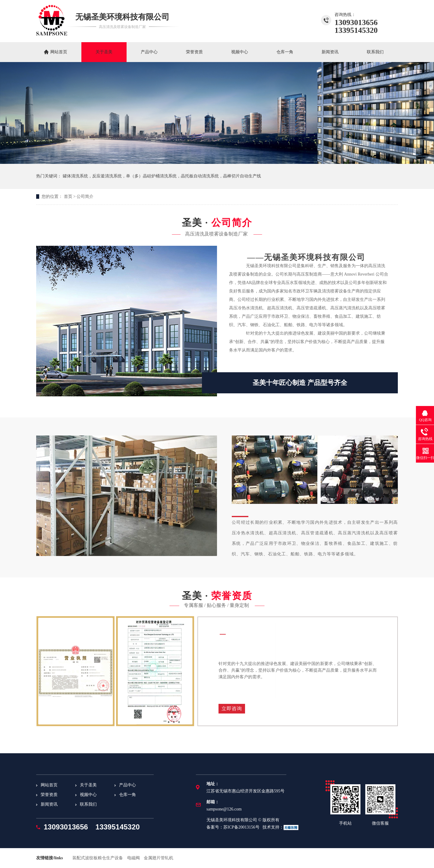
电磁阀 (134, 858)
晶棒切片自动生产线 (242, 176)
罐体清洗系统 (75, 176)
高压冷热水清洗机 (246, 308)
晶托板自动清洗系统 (200, 176)
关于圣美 (104, 52)
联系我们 (375, 52)
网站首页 (59, 52)
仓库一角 (285, 52)
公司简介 (85, 197)
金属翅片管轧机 (159, 858)
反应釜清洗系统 (107, 176)
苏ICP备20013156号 (241, 827)
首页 (68, 197)
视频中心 (240, 52)
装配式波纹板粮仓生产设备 (98, 858)
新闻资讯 (330, 52)
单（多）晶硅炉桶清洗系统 (151, 176)
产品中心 (149, 52)
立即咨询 (232, 709)
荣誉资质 (194, 52)
